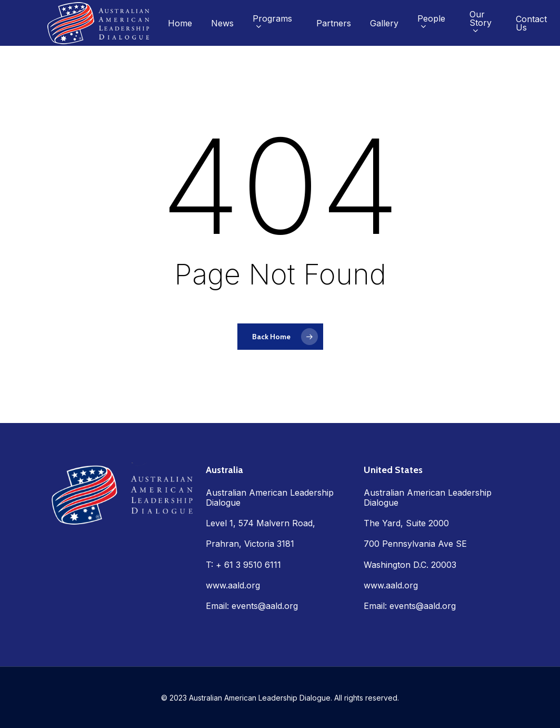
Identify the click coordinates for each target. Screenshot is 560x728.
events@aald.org (265, 606)
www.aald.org (233, 585)
